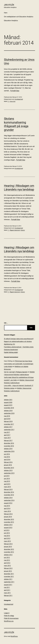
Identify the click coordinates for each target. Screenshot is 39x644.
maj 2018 (7, 416)
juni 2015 (7, 479)
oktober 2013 (8, 525)
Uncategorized (19, 99)
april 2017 (7, 435)
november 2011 (9, 576)
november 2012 (9, 552)
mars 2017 (7, 438)
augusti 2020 (8, 402)
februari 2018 (8, 421)
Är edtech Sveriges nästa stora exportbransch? (19, 339)
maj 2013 (7, 536)
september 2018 (9, 413)
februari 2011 (8, 596)
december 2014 (9, 492)
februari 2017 (8, 441)
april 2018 (7, 419)
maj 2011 (7, 587)
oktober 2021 (8, 400)
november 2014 (9, 495)
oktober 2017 (8, 427)
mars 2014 (7, 511)
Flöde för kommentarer (11, 618)
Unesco (23, 230)
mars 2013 (7, 541)
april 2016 (7, 460)
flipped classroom (15, 230)
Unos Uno (13, 101)
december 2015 (9, 468)
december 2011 (9, 574)
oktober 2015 (8, 470)
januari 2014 (8, 517)
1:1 (8, 101)
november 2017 (9, 424)
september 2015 (9, 473)
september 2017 (9, 430)
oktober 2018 (8, 411)
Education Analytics (11, 21)
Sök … (6, 323)
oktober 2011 (8, 579)
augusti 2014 (8, 503)
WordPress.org (9, 621)
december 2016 (9, 443)
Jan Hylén (9, 5)
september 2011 (9, 582)
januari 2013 (8, 547)
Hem (6, 13)
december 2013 (9, 519)
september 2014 (9, 500)
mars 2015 (7, 487)
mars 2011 (7, 593)
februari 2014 (8, 514)
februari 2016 (8, 462)
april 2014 (7, 508)
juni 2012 (7, 557)
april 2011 (7, 590)
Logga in (7, 613)
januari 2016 (8, 465)
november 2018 (9, 408)
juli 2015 (7, 476)
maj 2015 (7, 481)
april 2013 (7, 538)
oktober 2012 (8, 555)
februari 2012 (8, 568)
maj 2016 (7, 457)
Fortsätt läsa (15, 91)
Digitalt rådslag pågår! (11, 352)
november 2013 (9, 522)
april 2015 (7, 484)
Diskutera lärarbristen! (11, 350)
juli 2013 (7, 530)
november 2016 (9, 446)
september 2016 (9, 451)
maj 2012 (7, 560)
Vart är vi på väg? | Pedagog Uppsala (16, 372)
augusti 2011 (8, 585)
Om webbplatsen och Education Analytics (19, 17)
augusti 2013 (8, 528)
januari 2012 (8, 571)
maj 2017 (7, 432)
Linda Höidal (8, 367)
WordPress (14, 636)
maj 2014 (7, 506)
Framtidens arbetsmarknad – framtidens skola (19, 347)
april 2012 (7, 563)
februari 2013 (8, 544)
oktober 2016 (8, 449)
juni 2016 (7, 454)
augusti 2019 (8, 405)
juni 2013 (7, 533)
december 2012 (9, 549)
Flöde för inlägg (9, 616)
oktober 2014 (8, 498)
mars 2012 (7, 566)
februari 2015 (8, 489)
